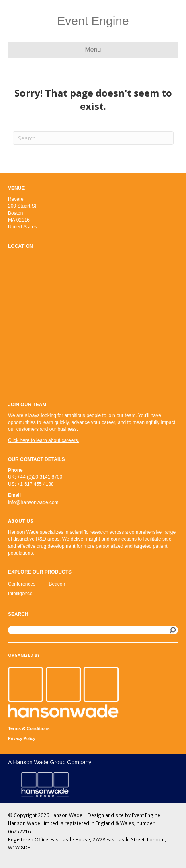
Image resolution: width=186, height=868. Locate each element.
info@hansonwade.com (33, 502)
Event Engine (146, 815)
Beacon (57, 584)
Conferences (22, 584)
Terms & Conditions (29, 728)
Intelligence (20, 594)
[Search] (93, 138)
